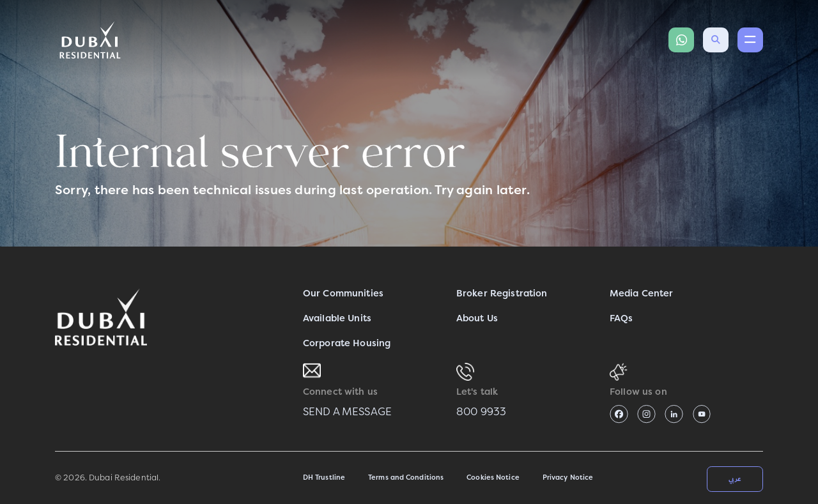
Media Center (642, 294)
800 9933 (481, 412)
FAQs (621, 318)
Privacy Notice (568, 477)
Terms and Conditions (406, 477)
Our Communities (343, 294)
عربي (735, 478)
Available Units (337, 318)
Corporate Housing (347, 343)
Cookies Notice (493, 477)
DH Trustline (324, 477)
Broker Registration (502, 294)
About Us (477, 318)
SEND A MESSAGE (347, 412)
